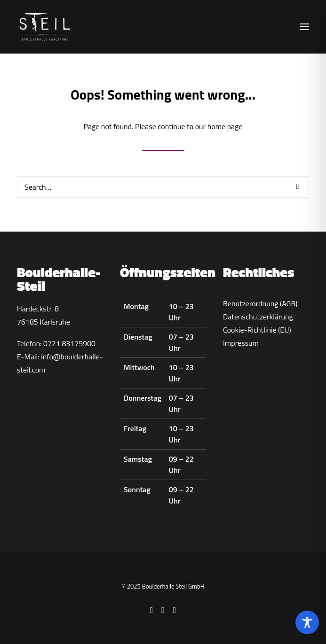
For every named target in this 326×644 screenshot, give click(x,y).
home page (225, 126)
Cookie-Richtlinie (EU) (257, 330)
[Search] (163, 187)
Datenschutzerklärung (258, 317)
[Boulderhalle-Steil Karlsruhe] (45, 27)
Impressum (241, 343)
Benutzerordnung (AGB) (260, 303)
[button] (304, 27)
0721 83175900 (69, 343)
